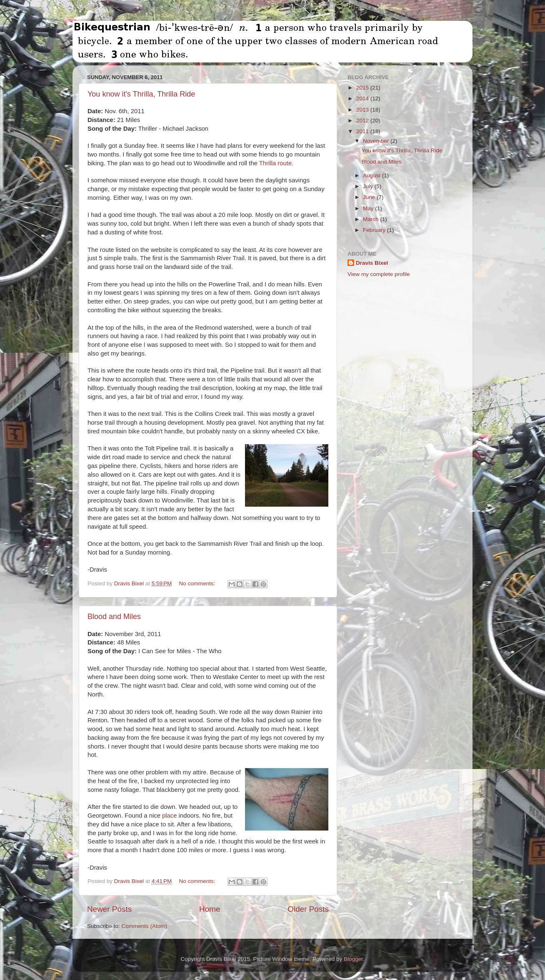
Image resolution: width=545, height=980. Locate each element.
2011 (363, 131)
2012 (363, 121)
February (375, 230)
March (371, 219)
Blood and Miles (114, 617)
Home (210, 909)
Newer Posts (109, 909)
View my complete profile (379, 274)
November (377, 141)
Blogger (353, 959)
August (372, 175)
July (369, 186)
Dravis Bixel (372, 263)
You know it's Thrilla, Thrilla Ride (141, 94)
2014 (363, 98)
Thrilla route (275, 163)
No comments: (198, 583)
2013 (363, 110)
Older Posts (308, 909)
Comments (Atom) (145, 926)
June (370, 197)
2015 (363, 88)
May (369, 208)
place (170, 816)
